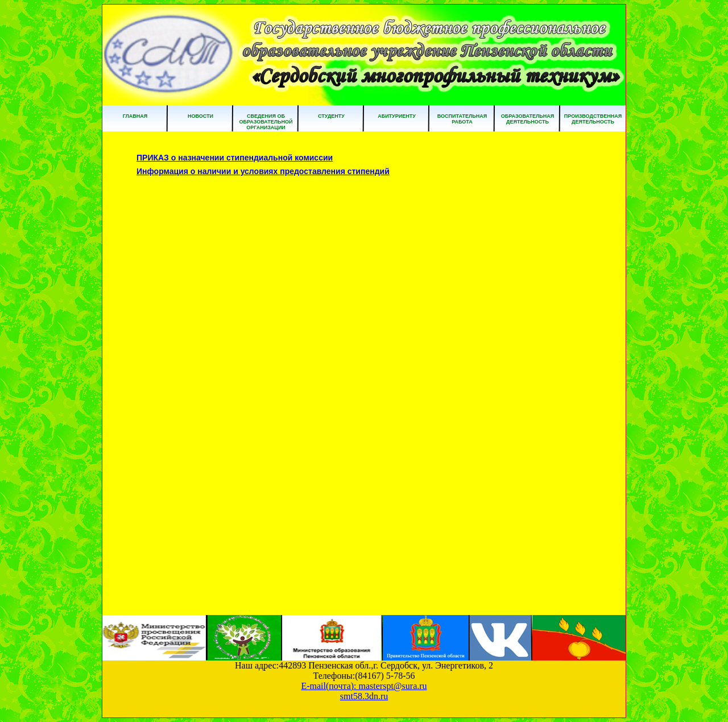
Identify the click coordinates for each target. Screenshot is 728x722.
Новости (200, 116)
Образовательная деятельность (528, 119)
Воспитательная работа (462, 119)
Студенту (331, 116)
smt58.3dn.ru (364, 696)
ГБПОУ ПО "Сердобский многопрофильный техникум (364, 55)
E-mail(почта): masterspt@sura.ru (364, 686)
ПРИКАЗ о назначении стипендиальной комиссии (235, 158)
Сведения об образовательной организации (266, 122)
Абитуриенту (397, 116)
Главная (135, 116)
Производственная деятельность (593, 119)
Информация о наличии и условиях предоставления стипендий (263, 171)
